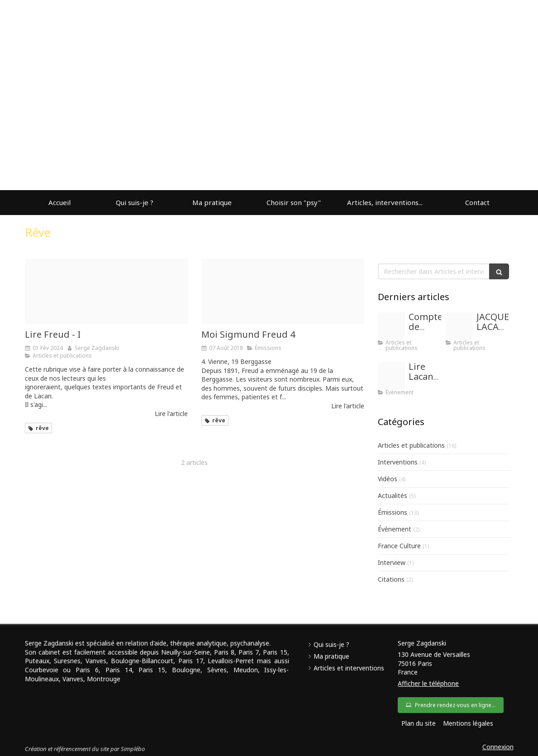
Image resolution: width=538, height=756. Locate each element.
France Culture (399, 546)
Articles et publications (411, 445)
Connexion (498, 747)
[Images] (106, 292)
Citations (391, 579)
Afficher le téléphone (428, 683)
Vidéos (388, 479)
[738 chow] (283, 292)
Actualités (393, 495)
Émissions (393, 512)
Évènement (395, 529)
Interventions (398, 462)
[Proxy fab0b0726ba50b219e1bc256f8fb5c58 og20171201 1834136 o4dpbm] (391, 326)
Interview (392, 562)
